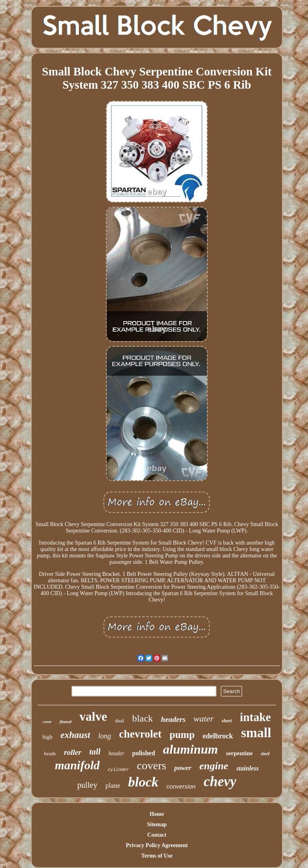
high (48, 737)
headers (173, 719)
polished (144, 753)
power (183, 768)
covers (151, 765)
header (117, 753)
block (144, 782)
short (227, 721)
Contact (157, 835)
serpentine (239, 753)
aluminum (191, 749)
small (256, 733)
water (204, 719)
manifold (77, 765)
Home (157, 814)
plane (113, 786)
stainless (247, 768)
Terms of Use (157, 856)
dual (120, 721)
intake (255, 717)
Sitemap (157, 824)
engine (214, 766)
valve (93, 717)
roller (72, 752)
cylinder (119, 770)
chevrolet (140, 734)
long (105, 736)
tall (95, 752)
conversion (181, 786)
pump (182, 735)
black (142, 718)
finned (66, 722)
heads (50, 753)
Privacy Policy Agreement (157, 845)
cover (47, 722)
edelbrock (218, 736)
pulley (87, 785)
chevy (220, 782)
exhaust (75, 735)
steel (265, 754)
